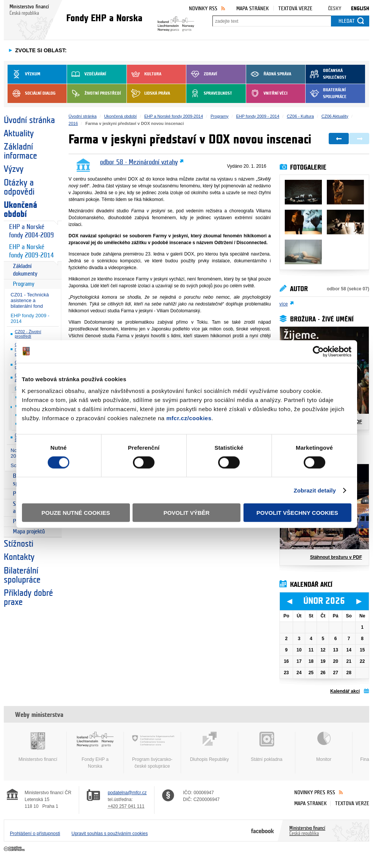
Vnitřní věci (267, 94)
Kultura (144, 74)
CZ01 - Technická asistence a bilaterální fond (30, 300)
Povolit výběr (187, 513)
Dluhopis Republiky (209, 747)
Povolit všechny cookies (297, 513)
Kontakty (19, 557)
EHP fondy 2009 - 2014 (30, 318)
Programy (24, 284)
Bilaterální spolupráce (326, 94)
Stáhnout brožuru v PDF (336, 557)
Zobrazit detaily (315, 490)
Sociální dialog (32, 94)
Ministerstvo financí (38, 747)
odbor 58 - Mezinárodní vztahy (139, 162)
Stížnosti (19, 544)
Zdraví (202, 74)
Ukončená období (20, 210)
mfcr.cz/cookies (189, 418)
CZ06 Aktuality (335, 116)
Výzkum (24, 74)
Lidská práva (148, 94)
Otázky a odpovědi (19, 187)
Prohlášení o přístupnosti (35, 834)
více (284, 304)
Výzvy (14, 169)
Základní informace (20, 151)
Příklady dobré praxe (28, 598)
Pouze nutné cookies (76, 513)
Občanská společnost (326, 74)
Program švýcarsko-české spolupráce (152, 750)
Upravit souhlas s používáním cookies (110, 834)
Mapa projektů (29, 532)
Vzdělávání (87, 74)
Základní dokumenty (25, 270)
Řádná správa (269, 74)
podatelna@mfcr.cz (127, 793)
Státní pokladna (267, 747)
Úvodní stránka (29, 120)
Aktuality (19, 134)
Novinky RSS (203, 9)
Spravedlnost (209, 94)
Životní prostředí (94, 94)
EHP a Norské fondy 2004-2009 (31, 231)
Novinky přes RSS (315, 792)
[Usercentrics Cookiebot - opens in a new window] (318, 351)
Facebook (263, 831)
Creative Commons (15, 849)
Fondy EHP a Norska (95, 750)
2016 (73, 123)
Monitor (324, 747)
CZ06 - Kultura (300, 116)
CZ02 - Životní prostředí (28, 334)
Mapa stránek (253, 9)
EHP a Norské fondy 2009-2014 (31, 251)
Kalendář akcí (345, 691)
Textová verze (295, 9)
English (360, 9)
